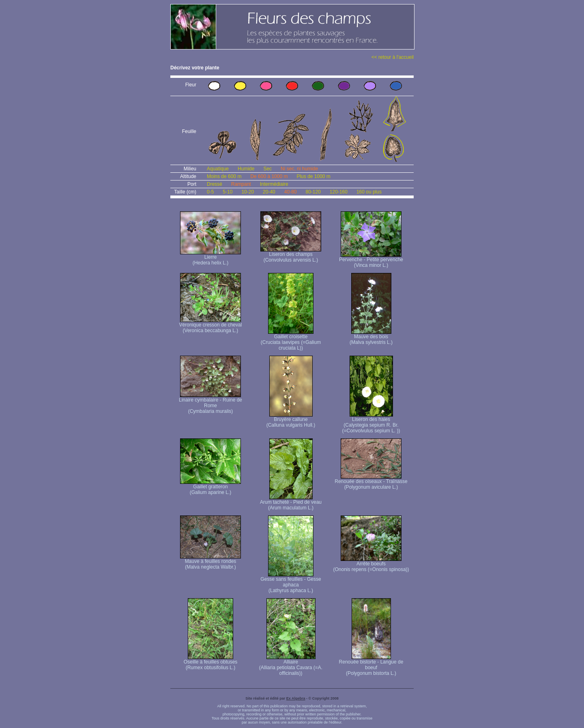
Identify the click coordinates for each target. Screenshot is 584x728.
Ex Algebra (296, 698)
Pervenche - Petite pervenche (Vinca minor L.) (371, 260)
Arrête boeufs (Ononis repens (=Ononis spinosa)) (371, 564)
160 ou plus (369, 192)
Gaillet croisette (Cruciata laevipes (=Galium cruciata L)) (291, 340)
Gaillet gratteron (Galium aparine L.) (210, 487)
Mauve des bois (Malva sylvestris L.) (371, 337)
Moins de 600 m (224, 176)
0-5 (210, 192)
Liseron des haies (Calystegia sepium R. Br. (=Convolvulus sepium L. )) (371, 423)
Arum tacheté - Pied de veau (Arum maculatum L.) (291, 503)
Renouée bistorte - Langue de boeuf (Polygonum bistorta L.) (371, 665)
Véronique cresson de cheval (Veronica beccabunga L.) (211, 325)
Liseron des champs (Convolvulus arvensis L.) (291, 255)
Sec (267, 169)
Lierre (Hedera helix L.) (210, 258)
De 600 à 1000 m (269, 176)
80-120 (313, 192)
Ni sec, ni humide (299, 169)
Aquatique (218, 169)
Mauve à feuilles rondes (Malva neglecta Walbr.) (210, 562)
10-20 (248, 192)
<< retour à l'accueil (393, 57)
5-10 (228, 192)
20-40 (269, 192)
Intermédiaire (274, 184)
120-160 (339, 192)
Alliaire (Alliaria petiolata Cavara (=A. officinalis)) (291, 665)
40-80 (291, 192)
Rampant (241, 184)
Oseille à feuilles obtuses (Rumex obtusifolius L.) (211, 663)
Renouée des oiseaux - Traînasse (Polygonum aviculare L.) (371, 482)
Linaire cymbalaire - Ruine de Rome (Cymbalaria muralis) (210, 403)
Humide (246, 169)
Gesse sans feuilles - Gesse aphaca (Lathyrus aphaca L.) (291, 583)
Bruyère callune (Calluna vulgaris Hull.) (291, 420)
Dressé (215, 184)
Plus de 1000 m (313, 176)
